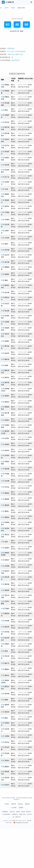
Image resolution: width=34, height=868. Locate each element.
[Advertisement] (17, 61)
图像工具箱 (22, 853)
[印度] (4, 149)
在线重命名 (15, 853)
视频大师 (18, 856)
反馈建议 (21, 847)
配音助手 (29, 851)
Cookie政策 (14, 847)
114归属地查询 (6, 853)
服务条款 (20, 843)
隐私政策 (27, 843)
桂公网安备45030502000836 (22, 862)
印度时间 (13, 8)
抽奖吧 (18, 851)
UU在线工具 (14, 860)
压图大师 (12, 851)
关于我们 (7, 843)
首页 (1, 8)
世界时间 (6, 8)
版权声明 (14, 843)
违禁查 (23, 851)
